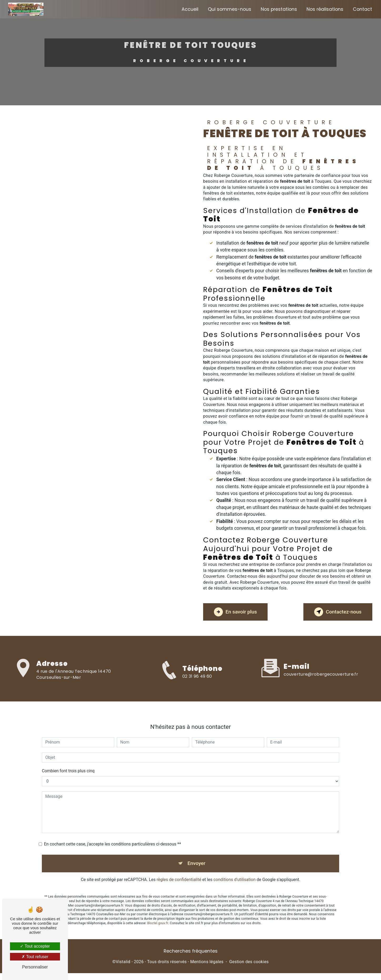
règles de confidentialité (179, 871)
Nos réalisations (325, 9)
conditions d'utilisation (234, 871)
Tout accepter (35, 946)
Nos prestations (279, 9)
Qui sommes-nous (230, 9)
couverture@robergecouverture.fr (321, 665)
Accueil (190, 9)
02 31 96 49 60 (197, 685)
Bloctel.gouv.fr (158, 914)
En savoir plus (235, 612)
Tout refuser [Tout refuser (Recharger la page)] (35, 957)
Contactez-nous (338, 612)
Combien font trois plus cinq (68, 762)
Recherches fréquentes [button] (191, 951)
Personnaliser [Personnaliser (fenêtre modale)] (35, 967)
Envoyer (197, 855)
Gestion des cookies (249, 962)
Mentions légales (207, 962)
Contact (362, 9)
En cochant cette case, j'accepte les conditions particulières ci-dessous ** (112, 835)
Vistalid (123, 962)
